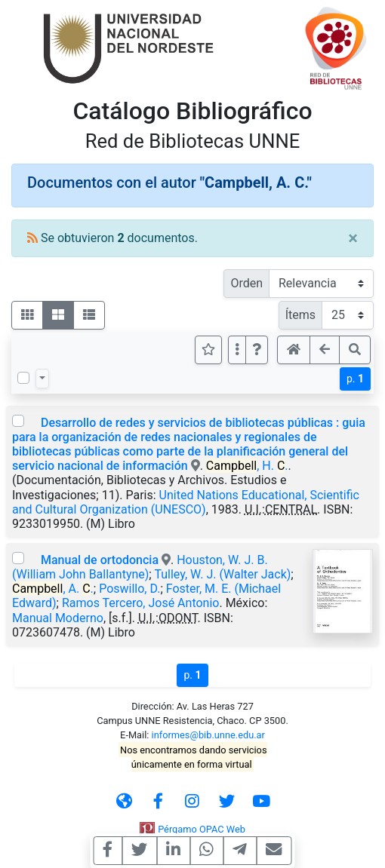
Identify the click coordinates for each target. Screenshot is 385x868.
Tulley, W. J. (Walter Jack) (222, 574)
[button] (257, 350)
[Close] (353, 238)
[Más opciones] (237, 350)
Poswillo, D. (129, 589)
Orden (246, 283)
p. (355, 379)
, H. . (247, 466)
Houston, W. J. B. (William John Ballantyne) (140, 567)
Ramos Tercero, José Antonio (141, 603)
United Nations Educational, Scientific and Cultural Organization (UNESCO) (186, 502)
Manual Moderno (58, 618)
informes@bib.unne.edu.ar (208, 735)
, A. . (53, 589)
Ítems (300, 315)
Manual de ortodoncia (101, 560)
